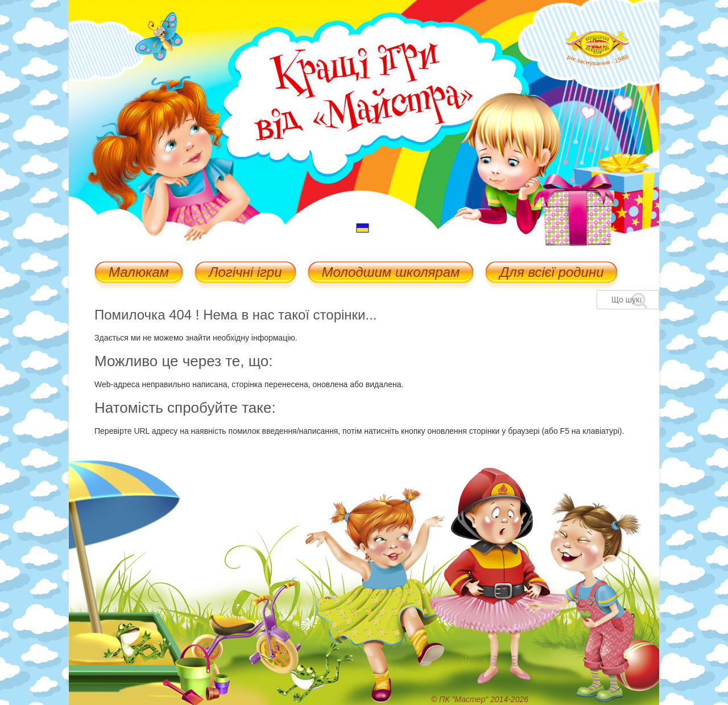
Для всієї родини (551, 273)
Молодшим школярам (391, 273)
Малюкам (139, 273)
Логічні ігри (245, 273)
